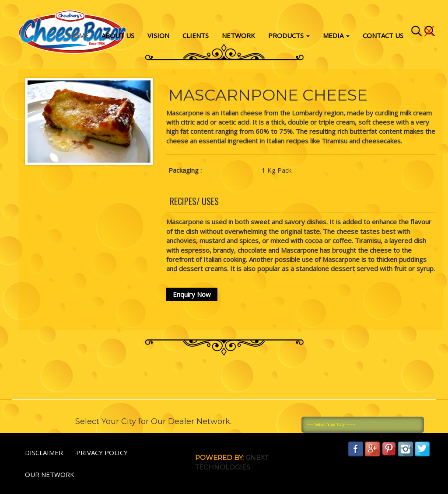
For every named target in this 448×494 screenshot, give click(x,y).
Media (336, 35)
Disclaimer (44, 452)
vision (158, 35)
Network (238, 35)
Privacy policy (102, 452)
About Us (118, 35)
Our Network (50, 474)
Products (289, 35)
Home (78, 35)
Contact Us (383, 35)
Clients (196, 35)
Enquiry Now (192, 294)
